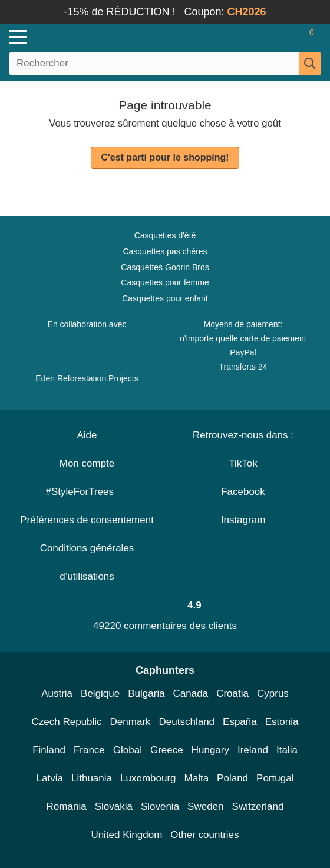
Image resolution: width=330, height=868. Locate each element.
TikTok (243, 463)
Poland (232, 778)
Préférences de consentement (87, 520)
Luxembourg (148, 778)
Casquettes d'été (165, 235)
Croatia (232, 694)
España (240, 722)
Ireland (253, 750)
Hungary (210, 750)
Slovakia (114, 807)
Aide (87, 435)
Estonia (282, 722)
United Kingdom (126, 835)
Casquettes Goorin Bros (165, 267)
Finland (49, 750)
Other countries (204, 835)
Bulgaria (146, 694)
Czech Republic (67, 722)
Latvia (50, 778)
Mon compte (87, 463)
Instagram (243, 520)
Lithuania (92, 778)
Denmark (131, 722)
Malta (197, 778)
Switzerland (258, 807)
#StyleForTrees (87, 492)
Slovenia (160, 807)
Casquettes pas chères (165, 251)
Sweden (205, 807)
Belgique (100, 694)
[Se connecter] (265, 37)
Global (128, 750)
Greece (167, 750)
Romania (67, 807)
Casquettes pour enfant (165, 298)
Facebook (243, 492)
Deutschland (187, 722)
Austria (57, 694)
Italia (287, 750)
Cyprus (273, 694)
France (89, 750)
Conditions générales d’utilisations (87, 562)
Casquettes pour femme (165, 282)
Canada (191, 694)
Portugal (275, 778)
